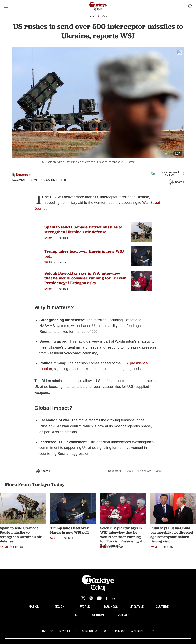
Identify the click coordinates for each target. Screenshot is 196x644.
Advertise (138, 631)
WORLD (85, 607)
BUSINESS (111, 607)
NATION (34, 607)
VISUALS (124, 615)
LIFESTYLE (136, 607)
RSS (152, 631)
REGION (60, 607)
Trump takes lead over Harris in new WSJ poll (84, 254)
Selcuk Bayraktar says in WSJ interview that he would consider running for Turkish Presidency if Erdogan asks (85, 278)
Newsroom (24, 175)
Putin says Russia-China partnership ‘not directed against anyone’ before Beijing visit (172, 535)
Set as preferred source (165, 173)
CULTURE (162, 607)
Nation (48, 238)
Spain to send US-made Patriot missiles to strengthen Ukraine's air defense (83, 229)
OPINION (98, 615)
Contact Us (89, 631)
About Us (47, 631)
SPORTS (72, 615)
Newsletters (68, 631)
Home (91, 16)
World (105, 16)
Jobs (106, 631)
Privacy (120, 631)
